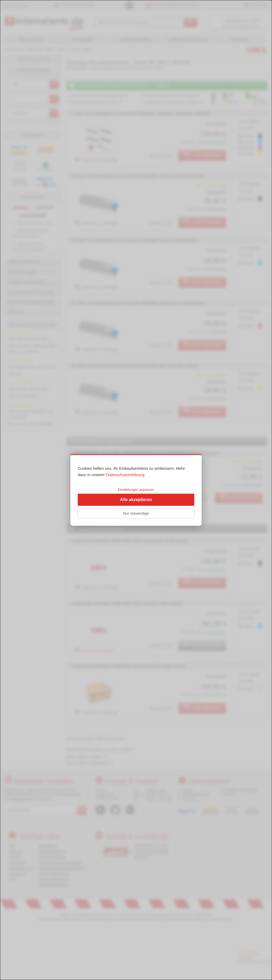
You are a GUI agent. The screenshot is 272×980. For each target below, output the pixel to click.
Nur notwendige (136, 513)
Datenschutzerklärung (125, 475)
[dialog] (136, 490)
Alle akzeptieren (136, 500)
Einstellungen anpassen (136, 490)
